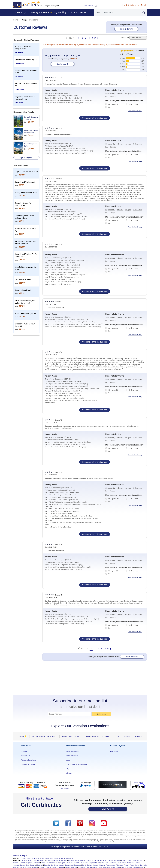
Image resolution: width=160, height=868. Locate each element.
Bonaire (16, 863)
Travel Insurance (72, 756)
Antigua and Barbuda (53, 861)
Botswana (37, 863)
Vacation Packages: (20, 856)
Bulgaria (63, 863)
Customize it (62, 64)
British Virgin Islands (53, 863)
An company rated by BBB (50, 6)
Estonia (96, 865)
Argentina (64, 861)
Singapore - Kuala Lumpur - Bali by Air (63, 55)
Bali (107, 96)
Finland (126, 865)
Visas (68, 760)
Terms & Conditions (29, 760)
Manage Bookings (73, 751)
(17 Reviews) (19, 63)
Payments (114, 751)
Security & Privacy (28, 764)
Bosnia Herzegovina (26, 863)
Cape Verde (84, 863)
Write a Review (126, 29)
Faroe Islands (110, 865)
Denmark (40, 865)
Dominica (47, 865)
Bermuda (136, 861)
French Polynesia (141, 865)
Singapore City (110, 94)
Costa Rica (131, 863)
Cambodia (70, 863)
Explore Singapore (26, 158)
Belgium (124, 861)
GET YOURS (108, 809)
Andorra (36, 861)
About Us (25, 751)
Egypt (84, 865)
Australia (83, 861)
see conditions (65, 788)
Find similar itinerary (135, 111)
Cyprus (22, 865)
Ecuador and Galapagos (73, 865)
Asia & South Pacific (47, 858)
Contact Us (26, 756)
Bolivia (142, 861)
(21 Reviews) (19, 52)
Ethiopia (102, 865)
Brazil (43, 863)
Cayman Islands (95, 863)
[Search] (117, 12)
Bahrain (110, 861)
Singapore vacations (30, 20)
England (90, 865)
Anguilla (42, 861)
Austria (89, 861)
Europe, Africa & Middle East (30, 858)
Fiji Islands (119, 865)
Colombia (113, 863)
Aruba (77, 861)
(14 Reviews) (19, 76)
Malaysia (128, 94)
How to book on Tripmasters (76, 764)
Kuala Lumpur (137, 94)
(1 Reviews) (19, 103)
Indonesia (120, 94)
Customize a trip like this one (95, 118)
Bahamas (103, 861)
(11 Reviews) (19, 89)
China (107, 863)
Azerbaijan (96, 861)
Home (16, 20)
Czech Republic (31, 865)
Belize (130, 861)
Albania (24, 861)
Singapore (113, 96)
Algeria (30, 861)
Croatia (138, 863)
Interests (69, 773)
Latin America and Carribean (64, 858)
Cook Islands (122, 863)
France (132, 865)
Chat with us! (91, 6)
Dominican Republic (58, 865)
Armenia (71, 861)
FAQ (68, 769)
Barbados (117, 861)
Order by (134, 38)
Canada (77, 863)
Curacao (16, 865)
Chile (103, 863)
